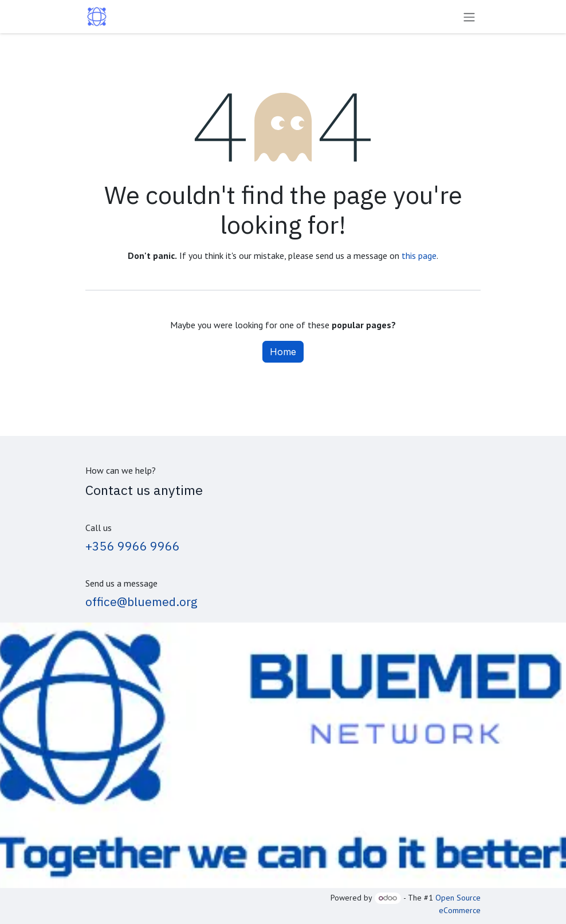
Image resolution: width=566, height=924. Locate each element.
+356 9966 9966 (133, 546)
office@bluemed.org (141, 602)
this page (419, 255)
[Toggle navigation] (469, 17)
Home (283, 352)
